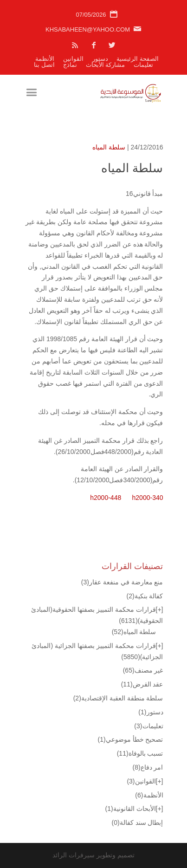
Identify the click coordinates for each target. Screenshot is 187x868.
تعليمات (143, 65)
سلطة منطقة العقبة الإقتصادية (118, 698)
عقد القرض (142, 684)
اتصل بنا (44, 65)
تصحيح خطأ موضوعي (131, 739)
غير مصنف (143, 670)
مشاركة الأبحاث (106, 65)
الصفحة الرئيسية (138, 59)
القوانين (73, 59)
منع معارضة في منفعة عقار (122, 582)
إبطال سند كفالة (138, 823)
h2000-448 (106, 498)
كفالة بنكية (145, 596)
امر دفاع (148, 767)
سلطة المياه (109, 147)
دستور (100, 59)
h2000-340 (148, 498)
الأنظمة (45, 59)
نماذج (70, 65)
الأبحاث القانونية (131, 809)
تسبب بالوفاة (140, 753)
